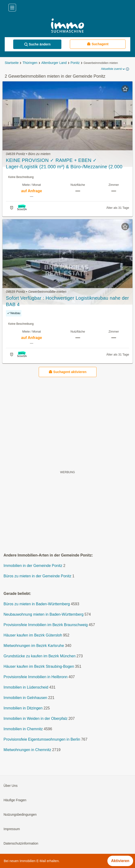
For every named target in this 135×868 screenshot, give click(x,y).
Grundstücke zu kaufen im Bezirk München (40, 656)
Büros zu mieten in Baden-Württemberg (37, 604)
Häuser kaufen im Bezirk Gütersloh (33, 635)
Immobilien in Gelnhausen (25, 698)
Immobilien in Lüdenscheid (26, 688)
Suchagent (98, 44)
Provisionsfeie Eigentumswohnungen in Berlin (42, 740)
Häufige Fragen (15, 800)
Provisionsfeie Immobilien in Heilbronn (36, 677)
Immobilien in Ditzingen (23, 708)
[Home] (67, 26)
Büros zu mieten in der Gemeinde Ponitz (37, 576)
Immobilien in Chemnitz (23, 729)
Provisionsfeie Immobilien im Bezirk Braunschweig (46, 625)
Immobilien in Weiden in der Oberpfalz (36, 719)
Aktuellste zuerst (113, 69)
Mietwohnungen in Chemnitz (27, 750)
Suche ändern (37, 44)
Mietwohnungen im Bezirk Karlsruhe (34, 646)
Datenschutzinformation (21, 844)
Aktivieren (120, 861)
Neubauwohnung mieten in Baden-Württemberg (44, 615)
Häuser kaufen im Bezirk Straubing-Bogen (39, 667)
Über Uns (11, 786)
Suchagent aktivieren (68, 372)
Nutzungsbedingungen (20, 815)
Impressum (12, 829)
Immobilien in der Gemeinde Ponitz (33, 566)
